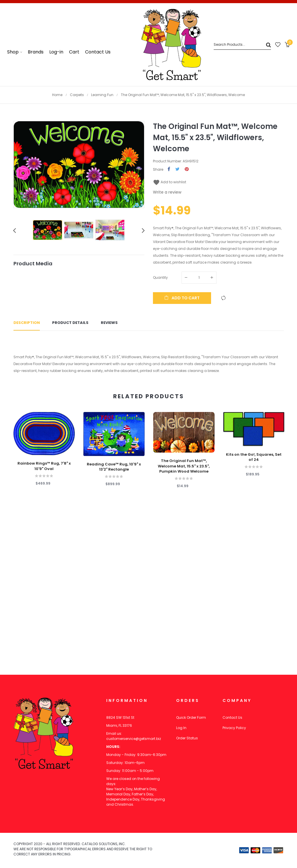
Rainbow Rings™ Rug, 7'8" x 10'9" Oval (44, 466)
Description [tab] (27, 323)
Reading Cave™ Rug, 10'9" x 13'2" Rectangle (114, 467)
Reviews (109, 323)
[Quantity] (199, 278)
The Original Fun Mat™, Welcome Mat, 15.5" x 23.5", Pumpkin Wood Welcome (184, 466)
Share (169, 169)
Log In (181, 728)
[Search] (242, 45)
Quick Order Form (191, 717)
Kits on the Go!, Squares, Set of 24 (254, 457)
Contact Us (232, 717)
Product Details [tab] (70, 323)
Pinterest (187, 169)
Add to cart (182, 298)
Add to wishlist (170, 182)
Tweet (177, 169)
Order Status (187, 738)
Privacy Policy (234, 728)
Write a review (167, 192)
